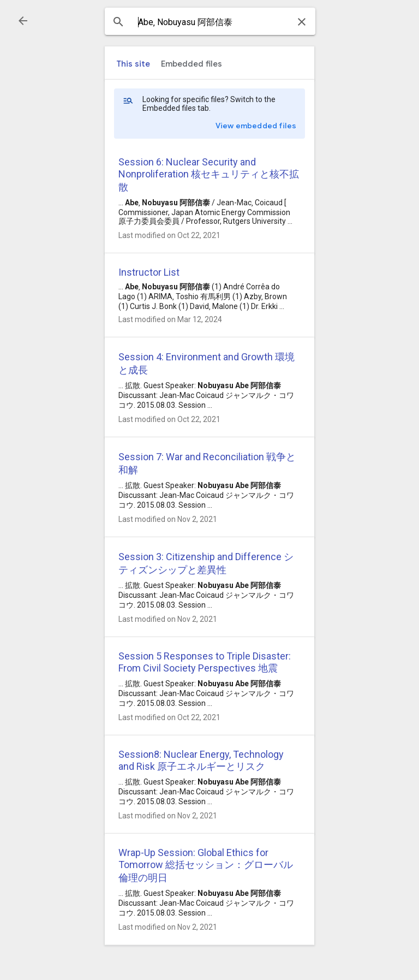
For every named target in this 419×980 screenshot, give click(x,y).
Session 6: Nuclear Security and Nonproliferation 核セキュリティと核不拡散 (209, 174)
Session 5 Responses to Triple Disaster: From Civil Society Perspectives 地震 (205, 662)
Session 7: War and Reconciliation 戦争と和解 (207, 463)
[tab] (133, 64)
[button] (23, 21)
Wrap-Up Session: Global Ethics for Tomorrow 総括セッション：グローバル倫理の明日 (206, 865)
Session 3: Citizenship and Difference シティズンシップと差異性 (206, 563)
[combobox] (210, 22)
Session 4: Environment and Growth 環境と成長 (206, 363)
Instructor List (149, 272)
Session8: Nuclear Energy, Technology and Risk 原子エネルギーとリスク (201, 760)
